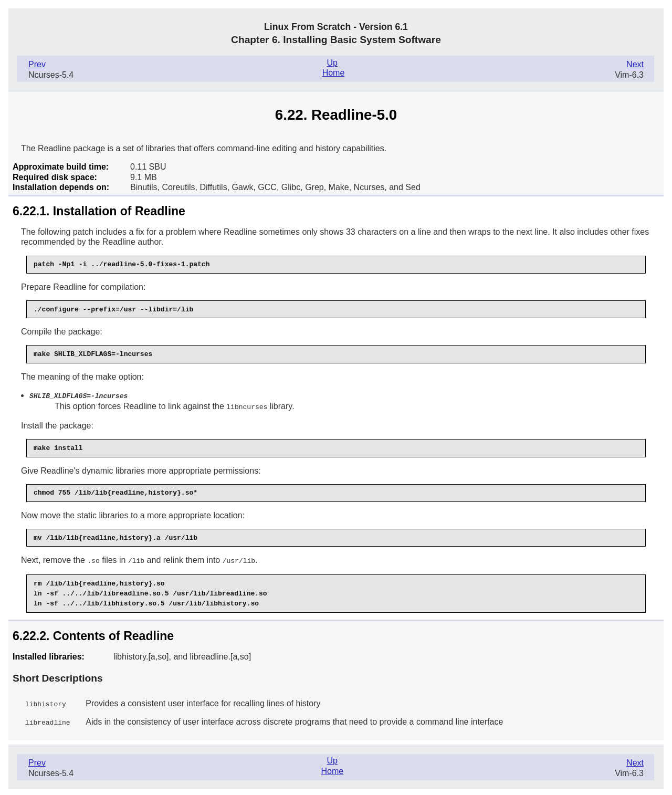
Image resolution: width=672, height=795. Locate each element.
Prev (37, 64)
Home (334, 73)
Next (635, 64)
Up (332, 63)
